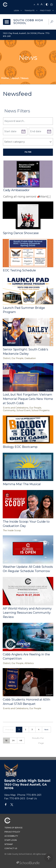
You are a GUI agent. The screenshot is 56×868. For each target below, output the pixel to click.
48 (21, 740)
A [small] (34, 5)
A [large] (42, 4)
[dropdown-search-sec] (52, 22)
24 (13, 740)
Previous (9, 730)
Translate (29, 11)
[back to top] (49, 858)
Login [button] (16, 11)
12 (6, 740)
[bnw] (47, 5)
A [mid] (38, 4)
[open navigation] (7, 22)
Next (46, 730)
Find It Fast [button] (45, 11)
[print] (52, 5)
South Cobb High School (28, 22)
